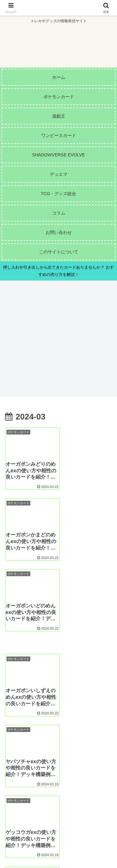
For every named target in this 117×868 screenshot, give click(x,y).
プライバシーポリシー (86, 848)
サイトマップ (86, 839)
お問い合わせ (31, 848)
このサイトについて (31, 839)
